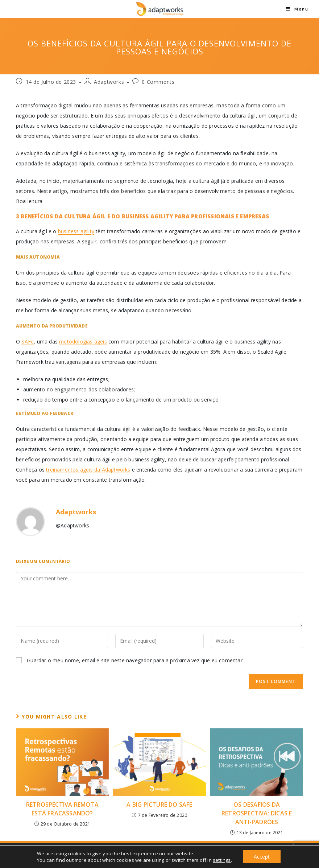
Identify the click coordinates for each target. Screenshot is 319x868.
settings (222, 860)
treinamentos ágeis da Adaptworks (88, 470)
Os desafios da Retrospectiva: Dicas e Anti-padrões (257, 813)
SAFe (28, 342)
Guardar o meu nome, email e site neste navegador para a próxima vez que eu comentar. (135, 660)
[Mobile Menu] (297, 9)
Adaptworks (109, 82)
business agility (76, 231)
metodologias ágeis (83, 342)
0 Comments (158, 82)
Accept (262, 857)
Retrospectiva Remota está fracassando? (62, 809)
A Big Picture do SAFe (159, 805)
